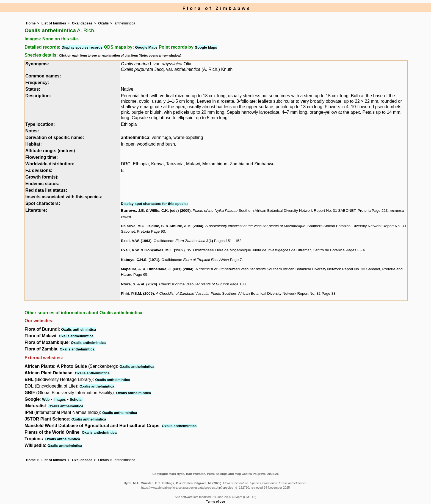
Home (31, 23)
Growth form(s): (42, 177)
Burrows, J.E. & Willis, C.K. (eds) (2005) (156, 211)
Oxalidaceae (82, 23)
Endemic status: (42, 184)
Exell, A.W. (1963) (136, 241)
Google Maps (146, 47)
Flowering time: (42, 157)
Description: (38, 96)
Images (60, 399)
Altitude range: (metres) (50, 151)
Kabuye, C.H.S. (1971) (140, 260)
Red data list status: (46, 190)
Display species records (82, 47)
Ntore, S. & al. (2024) (139, 284)
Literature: (36, 210)
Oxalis (103, 23)
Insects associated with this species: (64, 197)
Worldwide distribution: (50, 164)
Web (46, 399)
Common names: (43, 76)
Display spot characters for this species (155, 204)
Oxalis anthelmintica (79, 329)
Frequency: (37, 83)
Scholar (76, 399)
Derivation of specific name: (55, 137)
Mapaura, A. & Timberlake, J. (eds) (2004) (157, 269)
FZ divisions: (39, 170)
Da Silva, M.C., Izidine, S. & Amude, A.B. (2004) (162, 226)
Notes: (32, 131)
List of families (54, 23)
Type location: (40, 124)
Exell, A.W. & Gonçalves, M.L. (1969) (153, 250)
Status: (33, 89)
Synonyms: (37, 64)
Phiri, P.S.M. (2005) (137, 293)
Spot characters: (43, 203)
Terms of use (216, 502)
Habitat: (34, 144)
